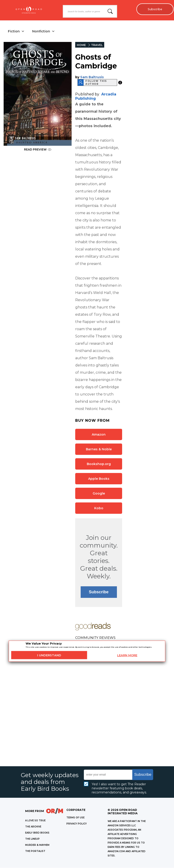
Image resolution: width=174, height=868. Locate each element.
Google (99, 494)
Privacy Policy (77, 824)
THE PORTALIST (35, 851)
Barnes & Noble (99, 449)
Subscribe (154, 9)
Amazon (99, 435)
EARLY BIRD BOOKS (37, 833)
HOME (81, 45)
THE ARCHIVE (33, 827)
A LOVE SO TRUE (35, 821)
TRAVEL (97, 45)
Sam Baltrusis (92, 77)
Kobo (99, 508)
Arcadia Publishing (96, 97)
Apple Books (99, 479)
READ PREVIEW (38, 150)
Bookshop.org (99, 464)
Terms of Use (75, 818)
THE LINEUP (32, 839)
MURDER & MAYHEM (37, 845)
